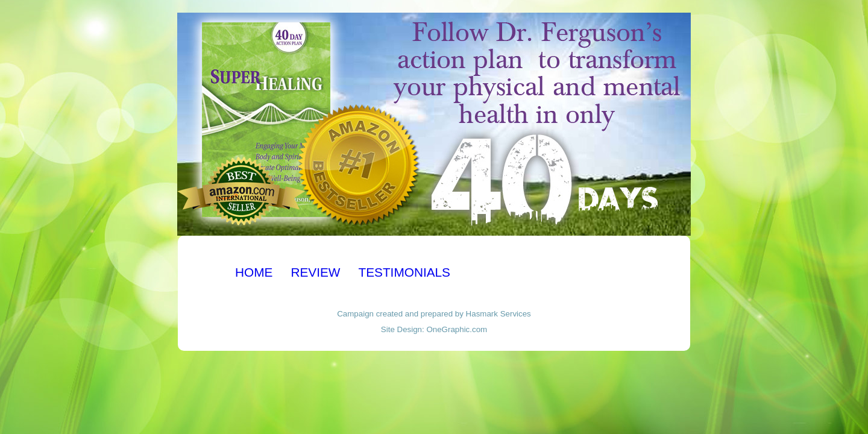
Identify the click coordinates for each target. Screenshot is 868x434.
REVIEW (315, 272)
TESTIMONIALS (404, 272)
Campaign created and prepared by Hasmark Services (434, 314)
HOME (254, 272)
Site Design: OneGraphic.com (434, 329)
